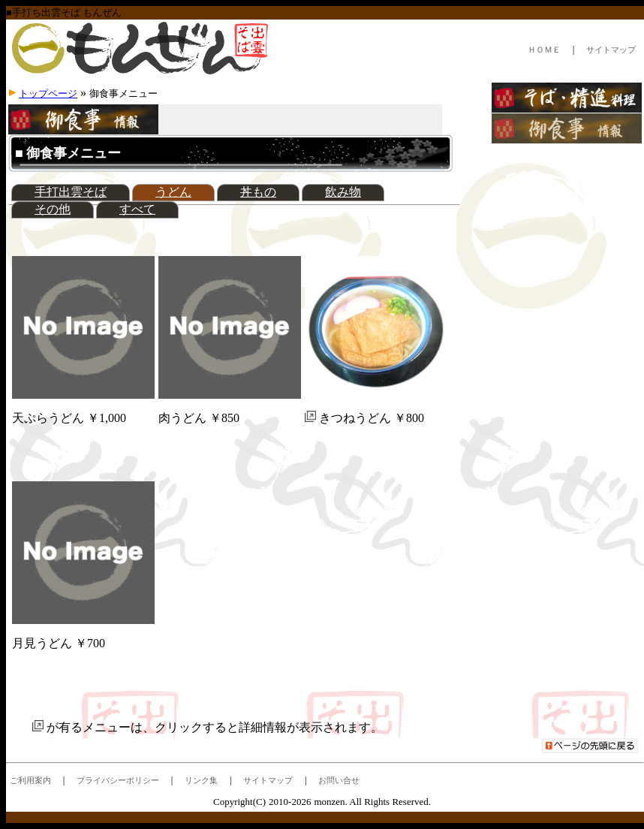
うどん (173, 192)
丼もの (258, 192)
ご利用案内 (30, 780)
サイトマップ (611, 50)
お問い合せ (339, 780)
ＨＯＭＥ (544, 50)
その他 (53, 209)
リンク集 (201, 780)
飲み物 (343, 192)
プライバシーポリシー (118, 780)
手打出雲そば (71, 192)
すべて (137, 209)
